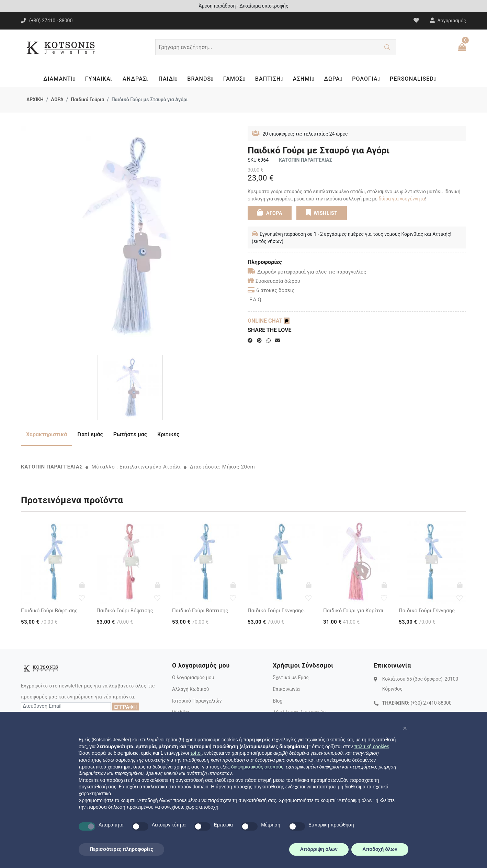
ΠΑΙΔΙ (168, 79)
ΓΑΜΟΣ (235, 79)
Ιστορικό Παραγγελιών (197, 701)
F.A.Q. (256, 300)
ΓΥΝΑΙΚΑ (98, 79)
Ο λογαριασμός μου (193, 678)
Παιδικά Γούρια (87, 100)
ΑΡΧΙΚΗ (35, 100)
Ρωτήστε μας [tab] (130, 434)
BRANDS (201, 79)
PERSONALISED (416, 79)
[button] (405, 728)
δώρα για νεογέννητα (402, 199)
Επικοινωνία (286, 689)
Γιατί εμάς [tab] (90, 434)
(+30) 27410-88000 (431, 703)
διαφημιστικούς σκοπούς (257, 767)
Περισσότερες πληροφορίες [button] (121, 849)
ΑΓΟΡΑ (270, 212)
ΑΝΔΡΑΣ (136, 79)
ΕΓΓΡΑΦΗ (126, 707)
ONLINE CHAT (269, 321)
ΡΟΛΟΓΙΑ (369, 79)
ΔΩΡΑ (336, 79)
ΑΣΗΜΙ (305, 79)
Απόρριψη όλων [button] (319, 849)
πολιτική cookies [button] (372, 747)
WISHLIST (321, 212)
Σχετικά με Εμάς (291, 678)
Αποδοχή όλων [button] (380, 849)
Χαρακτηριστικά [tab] (47, 434)
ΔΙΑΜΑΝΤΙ (59, 79)
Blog (278, 701)
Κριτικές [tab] (168, 434)
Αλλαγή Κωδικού (190, 689)
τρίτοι (196, 753)
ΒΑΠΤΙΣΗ (271, 79)
